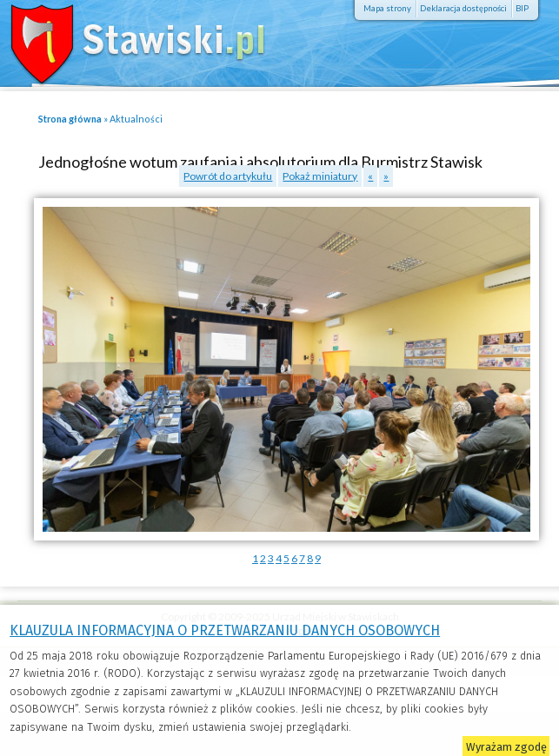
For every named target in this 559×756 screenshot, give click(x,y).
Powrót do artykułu (228, 176)
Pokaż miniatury (320, 176)
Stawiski (126, 39)
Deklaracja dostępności (463, 8)
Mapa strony (387, 8)
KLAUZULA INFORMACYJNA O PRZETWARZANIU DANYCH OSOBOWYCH (225, 630)
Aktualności (136, 119)
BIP (522, 8)
